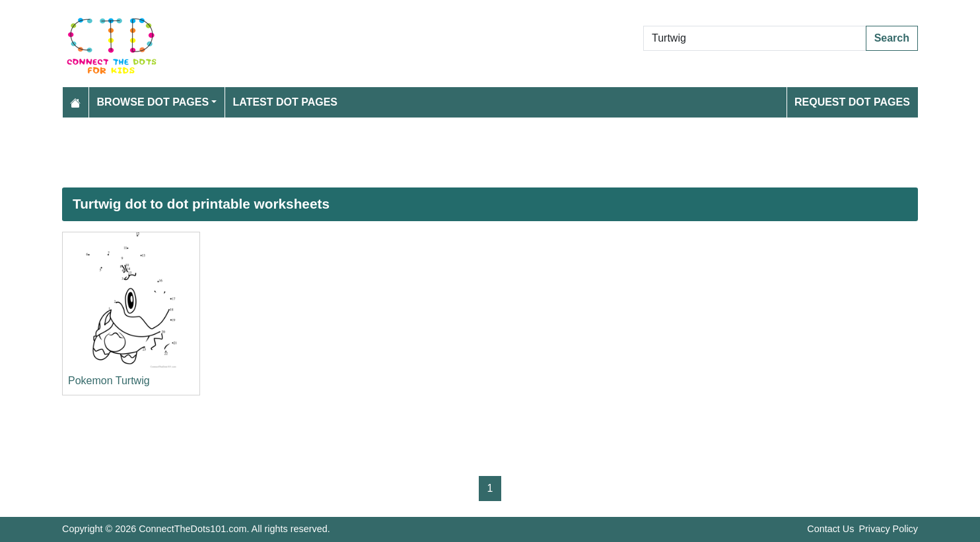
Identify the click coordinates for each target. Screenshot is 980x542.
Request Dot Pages (852, 102)
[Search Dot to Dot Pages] (755, 38)
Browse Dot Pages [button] (153, 102)
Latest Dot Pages (286, 102)
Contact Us (830, 529)
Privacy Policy (888, 529)
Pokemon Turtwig (109, 381)
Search (892, 38)
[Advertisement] (458, 152)
